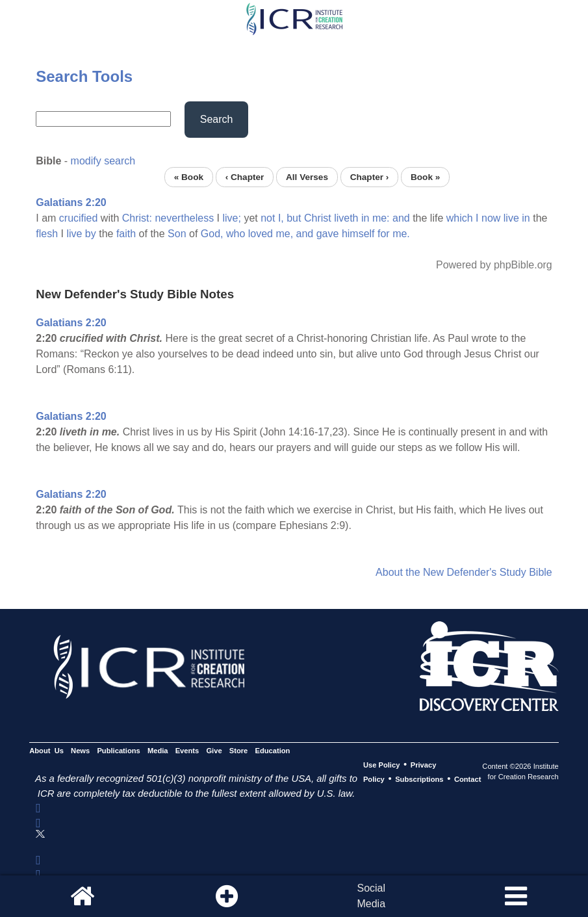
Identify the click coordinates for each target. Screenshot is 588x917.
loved (261, 234)
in (365, 218)
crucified (79, 218)
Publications (118, 751)
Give (214, 751)
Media (158, 751)
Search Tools (84, 76)
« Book (189, 177)
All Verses (307, 177)
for (384, 234)
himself (358, 234)
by (91, 234)
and (401, 218)
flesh (47, 234)
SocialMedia (371, 896)
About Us (46, 751)
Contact (468, 779)
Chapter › (370, 177)
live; (231, 218)
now (491, 218)
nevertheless (184, 218)
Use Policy (381, 765)
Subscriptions (419, 779)
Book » (425, 177)
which (460, 218)
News (80, 751)
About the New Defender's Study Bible (464, 572)
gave (328, 234)
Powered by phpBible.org (494, 265)
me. (401, 234)
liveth (346, 218)
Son (177, 234)
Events (187, 751)
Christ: (137, 218)
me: (381, 218)
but (294, 218)
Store (239, 751)
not (268, 218)
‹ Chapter (245, 177)
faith (126, 234)
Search (217, 119)
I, (281, 218)
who (236, 234)
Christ (318, 218)
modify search (103, 161)
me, (284, 234)
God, (212, 234)
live (511, 218)
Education (272, 751)
